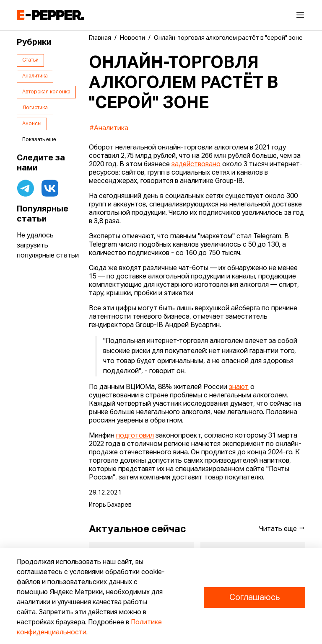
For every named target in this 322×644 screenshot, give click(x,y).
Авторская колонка (46, 92)
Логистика (35, 108)
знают (239, 387)
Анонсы (32, 124)
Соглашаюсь (254, 598)
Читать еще (282, 529)
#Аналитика (109, 129)
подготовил (135, 436)
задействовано (196, 165)
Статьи (30, 60)
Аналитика (35, 76)
